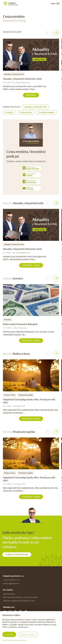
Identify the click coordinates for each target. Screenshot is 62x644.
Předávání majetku (47, 112)
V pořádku (9, 634)
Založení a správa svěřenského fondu (19, 601)
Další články (31, 95)
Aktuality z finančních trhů (35, 107)
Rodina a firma (26, 112)
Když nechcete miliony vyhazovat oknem (20, 597)
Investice (9, 112)
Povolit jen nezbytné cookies (15, 640)
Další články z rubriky (31, 265)
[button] (48, 33)
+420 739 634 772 (11, 580)
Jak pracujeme (9, 594)
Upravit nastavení (28, 634)
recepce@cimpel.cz (11, 583)
